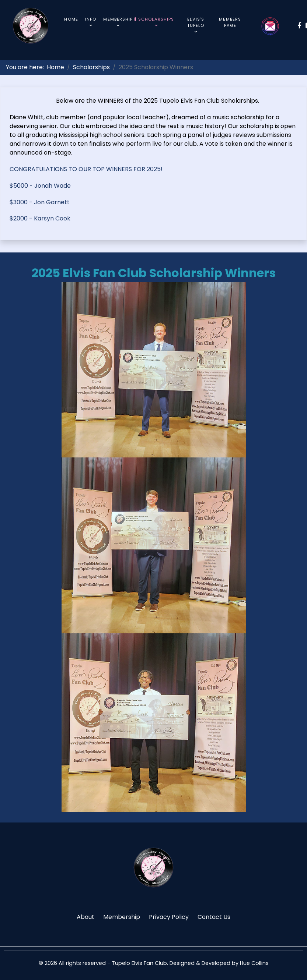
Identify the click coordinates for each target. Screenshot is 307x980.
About (86, 917)
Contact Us (214, 917)
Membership (122, 917)
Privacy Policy (169, 917)
